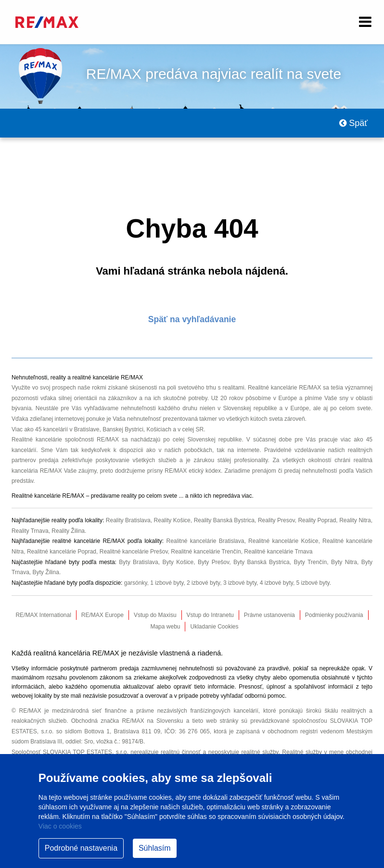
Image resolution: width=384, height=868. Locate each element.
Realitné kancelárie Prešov (134, 552)
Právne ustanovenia (269, 615)
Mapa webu (165, 627)
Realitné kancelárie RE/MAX (284, 388)
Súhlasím (155, 848)
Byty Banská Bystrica (262, 562)
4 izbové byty (276, 583)
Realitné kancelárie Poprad (62, 552)
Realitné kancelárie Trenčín (206, 552)
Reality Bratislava (128, 520)
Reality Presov (276, 520)
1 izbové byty (167, 583)
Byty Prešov (213, 562)
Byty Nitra (344, 562)
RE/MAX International (43, 615)
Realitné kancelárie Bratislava (205, 541)
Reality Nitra (355, 520)
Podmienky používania (334, 615)
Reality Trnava (30, 531)
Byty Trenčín (310, 562)
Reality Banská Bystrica (224, 520)
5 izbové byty (313, 583)
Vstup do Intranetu (210, 615)
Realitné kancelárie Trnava (278, 552)
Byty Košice (178, 562)
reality (129, 496)
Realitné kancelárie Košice (283, 541)
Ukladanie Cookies (214, 627)
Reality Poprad (317, 520)
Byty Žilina (46, 572)
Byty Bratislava (138, 562)
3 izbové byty (240, 583)
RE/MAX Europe (102, 615)
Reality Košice (172, 520)
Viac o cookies (60, 826)
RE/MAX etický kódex (193, 471)
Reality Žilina (68, 531)
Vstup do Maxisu (155, 615)
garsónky (136, 583)
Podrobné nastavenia (81, 848)
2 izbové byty (203, 583)
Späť (353, 123)
